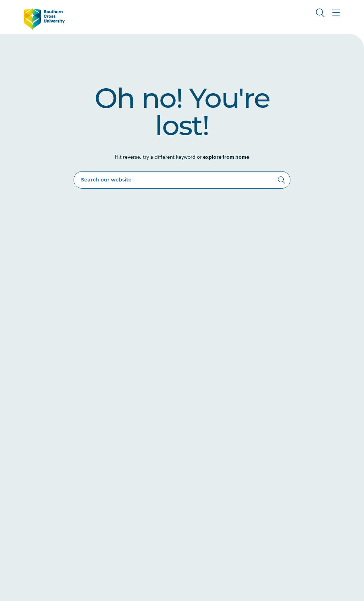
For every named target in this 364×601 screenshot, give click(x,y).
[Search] (282, 180)
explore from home (226, 157)
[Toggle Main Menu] (336, 13)
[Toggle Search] (320, 13)
